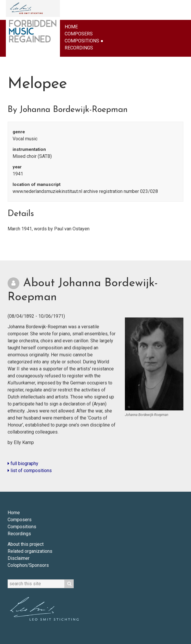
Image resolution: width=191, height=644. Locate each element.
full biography (23, 463)
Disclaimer (19, 558)
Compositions (82, 41)
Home (71, 27)
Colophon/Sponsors (28, 565)
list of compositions (30, 471)
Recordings (79, 48)
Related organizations (30, 551)
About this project (26, 544)
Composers (79, 34)
